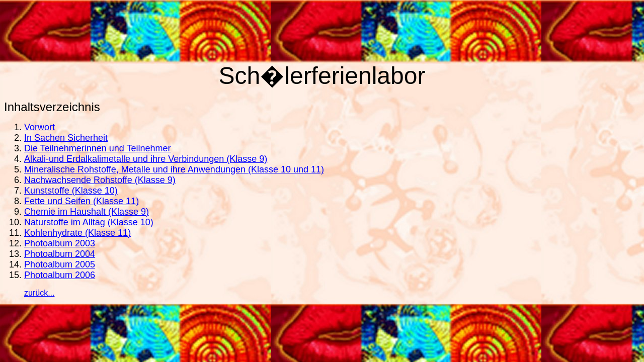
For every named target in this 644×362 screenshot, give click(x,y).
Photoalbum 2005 (60, 264)
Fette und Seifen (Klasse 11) (82, 201)
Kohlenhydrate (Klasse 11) (77, 233)
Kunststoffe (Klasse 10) (71, 191)
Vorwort (39, 127)
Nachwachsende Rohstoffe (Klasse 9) (100, 180)
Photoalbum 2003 (60, 243)
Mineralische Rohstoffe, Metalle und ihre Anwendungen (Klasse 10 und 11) (174, 169)
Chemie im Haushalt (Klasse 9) (87, 212)
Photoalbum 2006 (60, 275)
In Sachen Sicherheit (66, 138)
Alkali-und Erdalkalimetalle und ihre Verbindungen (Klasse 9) (146, 159)
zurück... (39, 293)
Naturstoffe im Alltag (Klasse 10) (89, 222)
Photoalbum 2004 (60, 254)
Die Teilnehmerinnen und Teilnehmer (98, 148)
